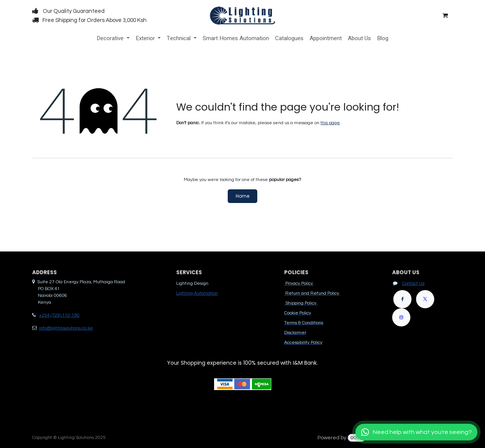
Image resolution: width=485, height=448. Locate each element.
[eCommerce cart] (445, 16)
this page (330, 123)
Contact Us (413, 283)
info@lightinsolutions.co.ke (66, 328)
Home (242, 196)
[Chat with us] (416, 432)
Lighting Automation (197, 293)
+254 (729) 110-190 (59, 315)
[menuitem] (113, 38)
